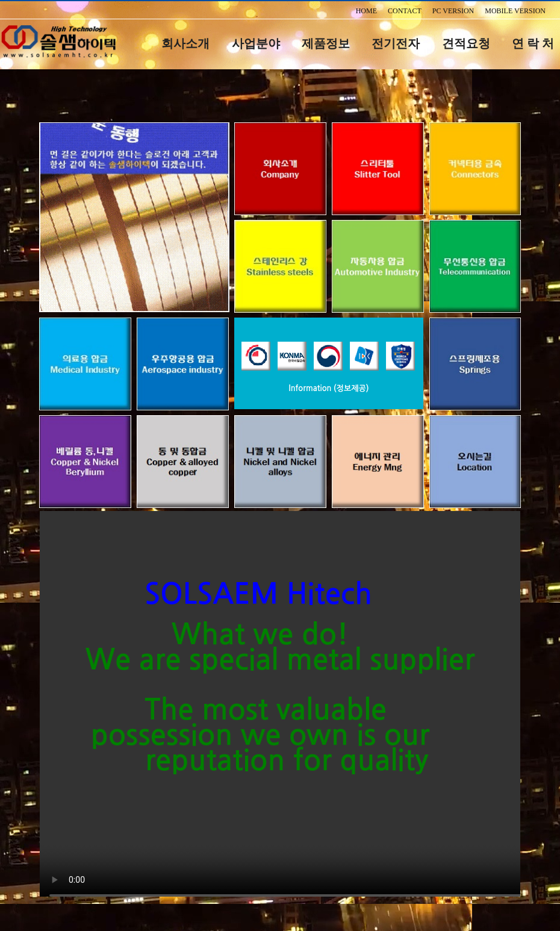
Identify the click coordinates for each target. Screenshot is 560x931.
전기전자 (396, 43)
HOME (366, 11)
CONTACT (405, 11)
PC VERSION (453, 11)
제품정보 (326, 43)
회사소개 (185, 43)
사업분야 (256, 43)
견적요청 (466, 43)
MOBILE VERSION (515, 11)
